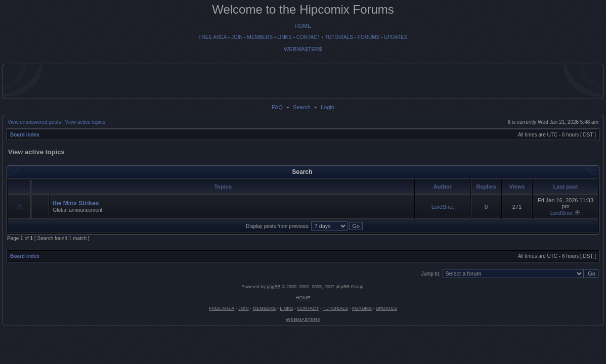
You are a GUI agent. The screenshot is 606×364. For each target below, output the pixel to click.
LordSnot (443, 207)
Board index (25, 135)
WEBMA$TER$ (303, 49)
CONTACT (308, 37)
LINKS (285, 37)
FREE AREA (212, 37)
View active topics (85, 122)
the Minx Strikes (75, 203)
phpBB (273, 287)
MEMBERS (260, 37)
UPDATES (396, 37)
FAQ (277, 107)
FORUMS (369, 37)
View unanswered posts (34, 122)
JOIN (237, 37)
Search (302, 107)
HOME (303, 26)
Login (328, 107)
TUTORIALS (339, 37)
